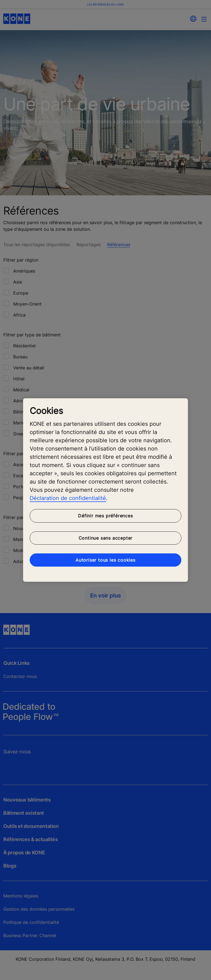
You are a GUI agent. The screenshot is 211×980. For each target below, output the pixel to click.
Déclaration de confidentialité (68, 498)
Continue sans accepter (106, 538)
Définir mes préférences (105, 516)
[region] (105, 490)
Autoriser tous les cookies (105, 560)
